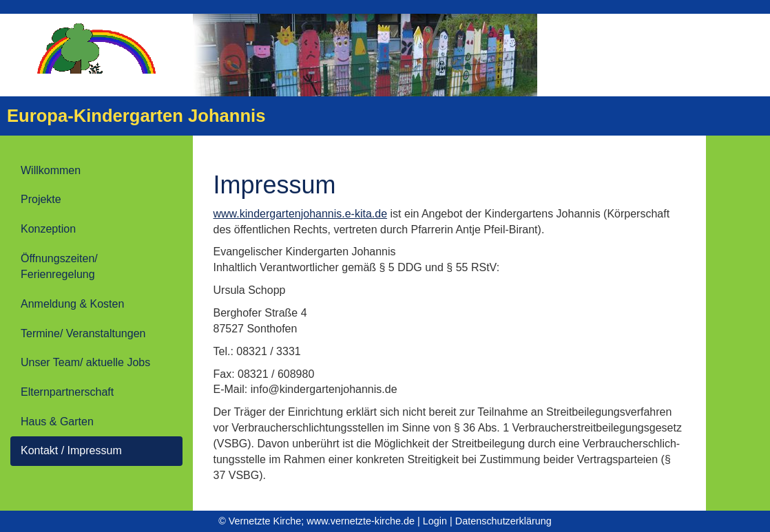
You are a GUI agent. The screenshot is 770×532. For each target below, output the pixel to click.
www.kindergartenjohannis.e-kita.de (301, 214)
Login (435, 521)
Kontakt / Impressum (71, 450)
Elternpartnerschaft (67, 392)
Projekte (41, 199)
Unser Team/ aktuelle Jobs (85, 362)
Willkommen (51, 170)
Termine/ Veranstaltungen (83, 333)
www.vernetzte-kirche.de (361, 521)
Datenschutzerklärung (503, 521)
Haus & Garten (57, 422)
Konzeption (48, 229)
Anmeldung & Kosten (72, 304)
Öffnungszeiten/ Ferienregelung (59, 266)
